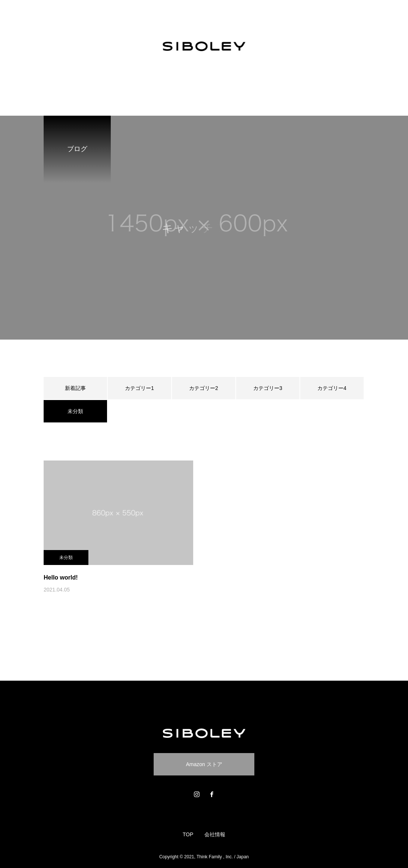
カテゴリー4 (332, 388)
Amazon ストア (204, 764)
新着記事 (75, 388)
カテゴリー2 (204, 388)
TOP (188, 834)
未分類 (66, 558)
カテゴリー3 (268, 388)
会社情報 (215, 834)
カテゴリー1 (139, 388)
